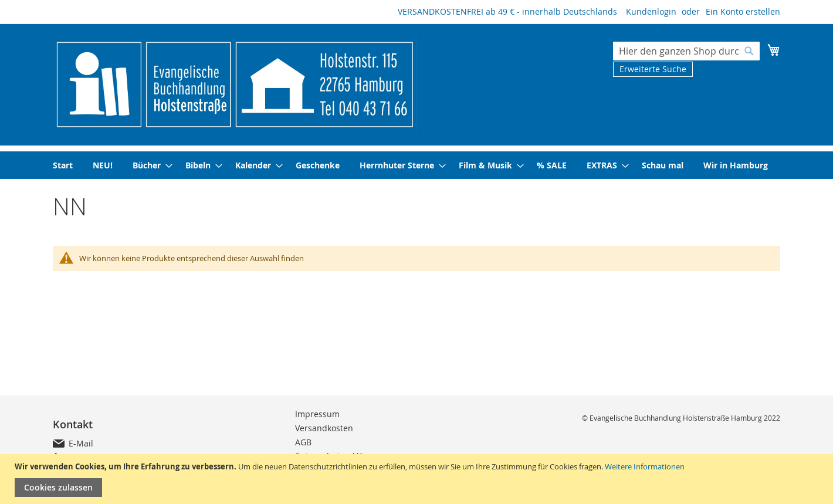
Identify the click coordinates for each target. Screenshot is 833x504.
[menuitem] (63, 165)
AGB (303, 442)
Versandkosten (324, 428)
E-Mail (81, 443)
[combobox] (686, 51)
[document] (418, 479)
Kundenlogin (651, 11)
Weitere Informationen (645, 466)
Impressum (317, 414)
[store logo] (235, 84)
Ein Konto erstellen (743, 11)
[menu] (416, 165)
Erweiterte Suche (653, 69)
